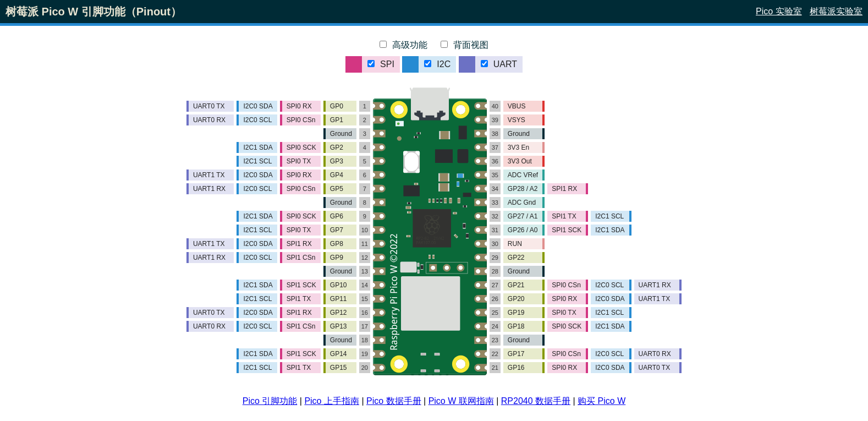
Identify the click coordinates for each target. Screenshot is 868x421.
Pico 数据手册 (394, 401)
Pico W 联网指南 (461, 401)
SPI (381, 64)
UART (499, 64)
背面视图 (465, 45)
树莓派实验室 (836, 11)
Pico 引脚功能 (270, 401)
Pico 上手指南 (332, 401)
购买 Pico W (601, 401)
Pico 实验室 (779, 11)
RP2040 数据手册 (536, 401)
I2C (437, 64)
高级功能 (403, 45)
